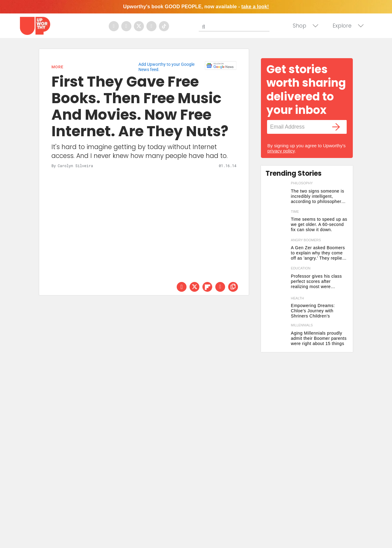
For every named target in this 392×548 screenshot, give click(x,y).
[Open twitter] (139, 26)
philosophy (302, 183)
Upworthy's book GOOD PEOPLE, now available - (196, 7)
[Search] (236, 25)
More (57, 67)
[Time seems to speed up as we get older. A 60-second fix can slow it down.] (277, 223)
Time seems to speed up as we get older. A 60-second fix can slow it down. (319, 224)
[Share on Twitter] (194, 287)
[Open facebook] (114, 26)
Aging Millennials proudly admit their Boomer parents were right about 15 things (319, 338)
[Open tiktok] (164, 26)
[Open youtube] (151, 26)
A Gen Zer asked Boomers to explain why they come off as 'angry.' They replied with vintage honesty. (318, 253)
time (295, 212)
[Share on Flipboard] (207, 287)
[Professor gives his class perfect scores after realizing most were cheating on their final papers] (277, 279)
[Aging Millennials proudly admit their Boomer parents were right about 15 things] (277, 336)
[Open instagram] (126, 26)
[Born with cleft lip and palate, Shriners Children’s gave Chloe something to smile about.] (277, 308)
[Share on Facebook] (182, 287)
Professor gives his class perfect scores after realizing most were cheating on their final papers (317, 282)
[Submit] (204, 27)
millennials (302, 325)
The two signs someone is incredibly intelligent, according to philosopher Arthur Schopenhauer (318, 196)
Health (298, 298)
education (301, 268)
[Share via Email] (220, 287)
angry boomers (306, 240)
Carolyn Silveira (75, 166)
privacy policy (281, 151)
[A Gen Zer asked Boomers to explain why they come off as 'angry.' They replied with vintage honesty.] (277, 251)
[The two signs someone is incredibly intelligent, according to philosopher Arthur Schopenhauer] (277, 194)
